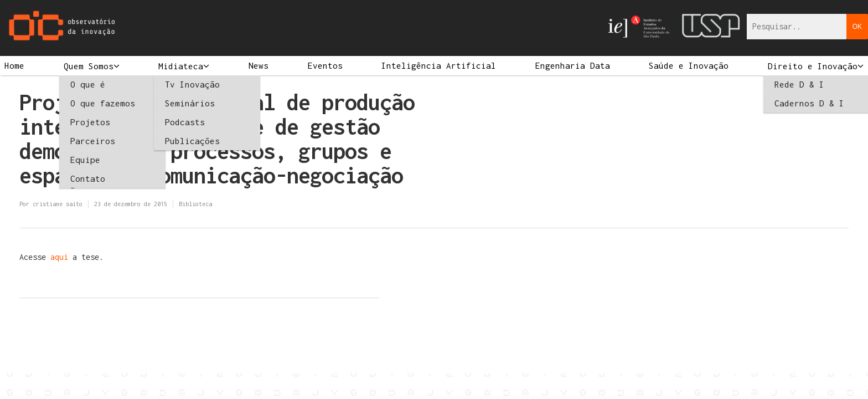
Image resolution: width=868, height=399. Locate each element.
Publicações (192, 141)
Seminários (190, 103)
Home (14, 65)
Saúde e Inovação (689, 65)
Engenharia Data (573, 65)
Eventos (325, 65)
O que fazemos (103, 103)
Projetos (90, 122)
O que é (88, 84)
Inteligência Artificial (439, 65)
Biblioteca (195, 204)
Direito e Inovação (813, 66)
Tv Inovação (192, 84)
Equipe (85, 160)
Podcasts (185, 122)
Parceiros (93, 141)
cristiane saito (58, 204)
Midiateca (181, 66)
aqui (61, 257)
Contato (88, 178)
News (259, 65)
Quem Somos (89, 66)
